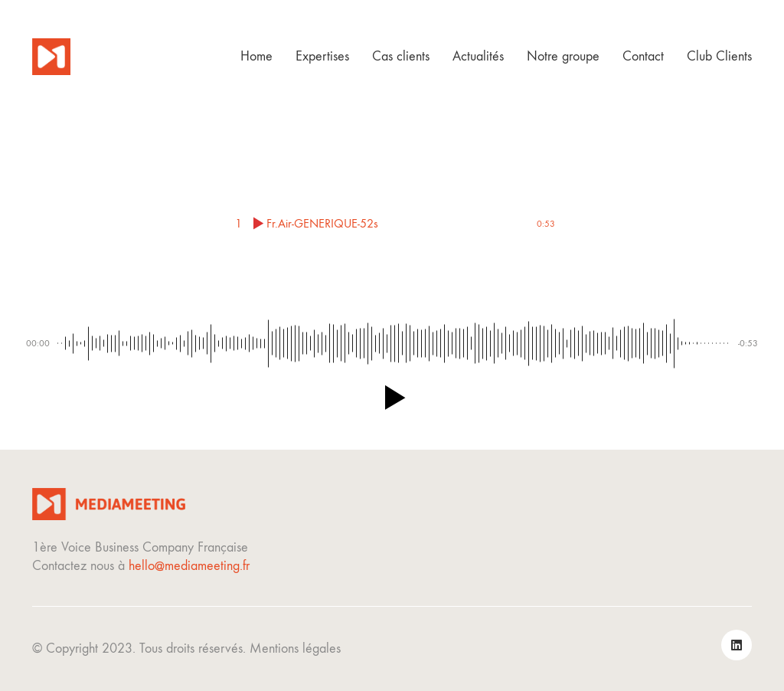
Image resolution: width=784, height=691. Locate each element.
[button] (392, 398)
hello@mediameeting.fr (189, 566)
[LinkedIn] (737, 645)
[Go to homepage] (51, 57)
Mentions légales (295, 648)
